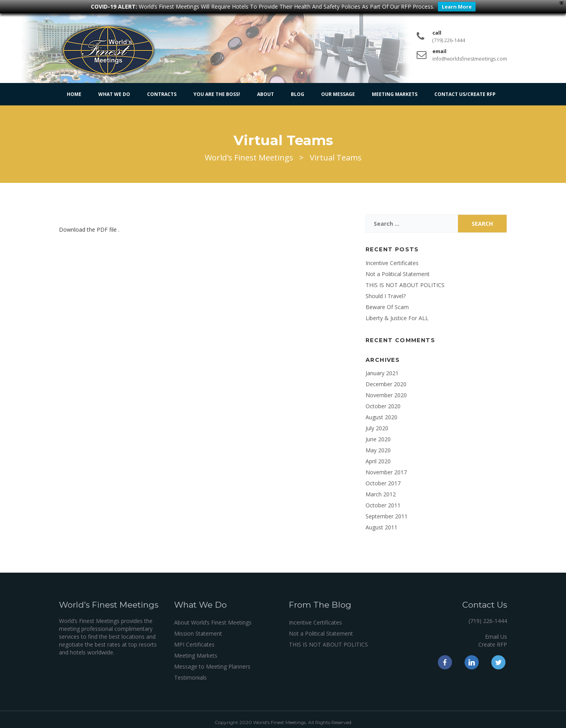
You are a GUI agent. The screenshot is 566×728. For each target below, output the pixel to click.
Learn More (457, 7)
